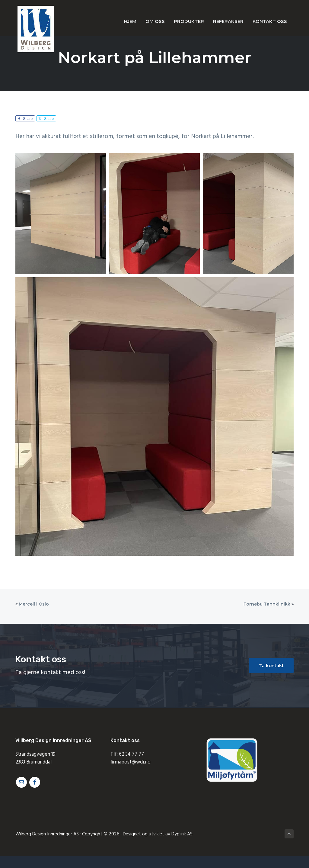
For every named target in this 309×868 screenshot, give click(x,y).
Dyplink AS (182, 834)
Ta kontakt (271, 665)
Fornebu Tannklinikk (267, 604)
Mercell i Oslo (34, 604)
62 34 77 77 (131, 754)
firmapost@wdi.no (131, 762)
